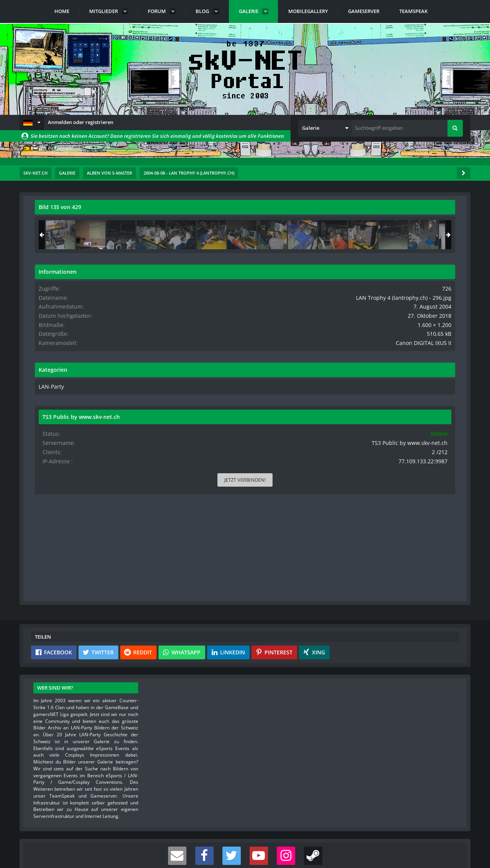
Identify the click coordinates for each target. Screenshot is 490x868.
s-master (78, 224)
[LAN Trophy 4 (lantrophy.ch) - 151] (438, 235)
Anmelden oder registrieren (81, 122)
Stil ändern (451, 834)
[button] (32, 123)
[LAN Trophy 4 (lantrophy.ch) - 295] (377, 235)
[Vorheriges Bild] (42, 350)
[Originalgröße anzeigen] (309, 212)
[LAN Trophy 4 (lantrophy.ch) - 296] (408, 235)
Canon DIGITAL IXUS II (430, 348)
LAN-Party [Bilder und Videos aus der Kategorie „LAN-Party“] (367, 392)
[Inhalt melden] (311, 481)
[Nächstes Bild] (310, 350)
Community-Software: (245, 849)
